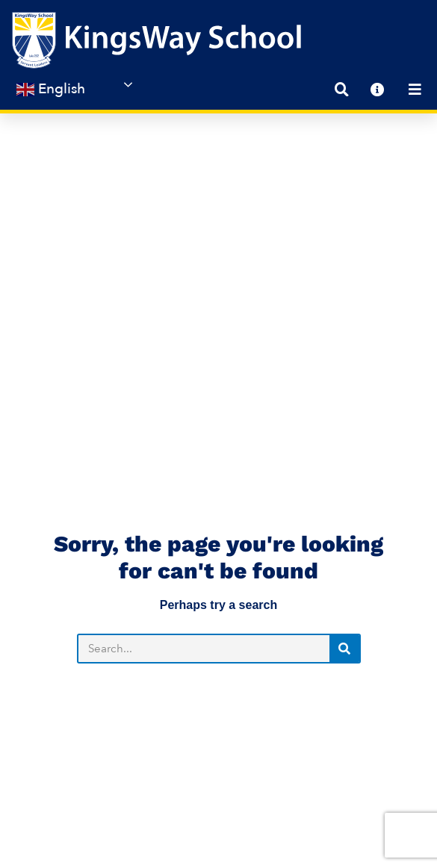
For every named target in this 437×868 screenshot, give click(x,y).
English (51, 89)
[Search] (344, 465)
